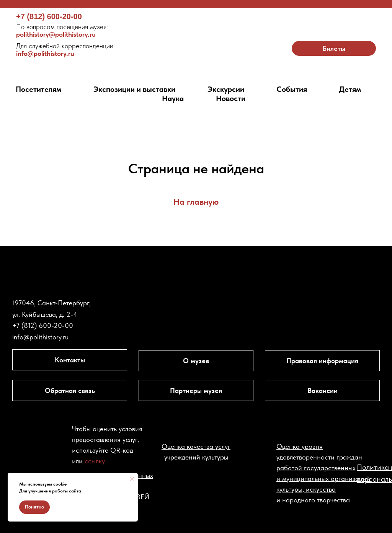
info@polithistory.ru (65, 50)
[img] (196, 41)
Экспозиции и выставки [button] (134, 89)
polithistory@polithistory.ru (62, 30)
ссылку (95, 461)
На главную (196, 202)
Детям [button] (350, 89)
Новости (231, 98)
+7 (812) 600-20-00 (49, 16)
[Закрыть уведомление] (132, 479)
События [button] (292, 89)
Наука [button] (173, 98)
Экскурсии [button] (226, 89)
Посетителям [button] (38, 89)
